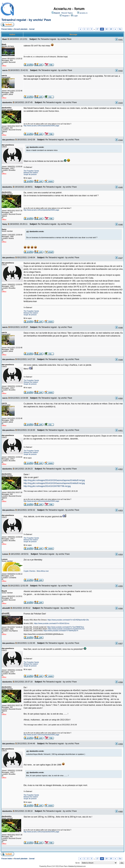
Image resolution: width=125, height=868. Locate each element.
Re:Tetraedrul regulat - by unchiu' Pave (55, 39)
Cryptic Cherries (29, 571)
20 (111, 29)
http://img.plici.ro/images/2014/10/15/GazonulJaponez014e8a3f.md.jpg (54, 480)
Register (66, 16)
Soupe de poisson (30, 174)
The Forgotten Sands (31, 171)
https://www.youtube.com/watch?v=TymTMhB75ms (66, 627)
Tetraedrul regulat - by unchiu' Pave (26, 20)
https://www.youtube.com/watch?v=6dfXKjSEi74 (61, 631)
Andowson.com (81, 866)
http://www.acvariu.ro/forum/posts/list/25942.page (41, 126)
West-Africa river (43, 571)
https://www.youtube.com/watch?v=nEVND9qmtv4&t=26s (68, 620)
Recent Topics (67, 13)
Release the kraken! (31, 173)
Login (76, 16)
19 (107, 29)
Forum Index (7, 29)
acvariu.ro (83, 13)
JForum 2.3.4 (50, 866)
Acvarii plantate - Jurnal (24, 29)
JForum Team (63, 866)
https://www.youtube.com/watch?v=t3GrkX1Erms (52, 623)
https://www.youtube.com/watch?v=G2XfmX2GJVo (66, 629)
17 (97, 29)
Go (120, 29)
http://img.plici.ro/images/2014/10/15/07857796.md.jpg (47, 486)
